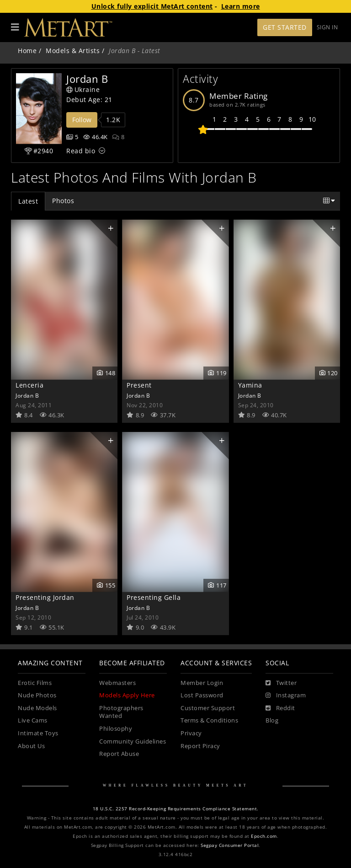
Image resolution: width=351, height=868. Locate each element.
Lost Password (202, 695)
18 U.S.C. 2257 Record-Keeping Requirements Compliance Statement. (176, 809)
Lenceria (29, 385)
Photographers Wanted (121, 712)
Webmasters (117, 683)
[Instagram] (286, 695)
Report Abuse (119, 754)
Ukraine (83, 89)
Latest (28, 201)
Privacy (191, 733)
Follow (82, 120)
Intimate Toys (38, 733)
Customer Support (208, 708)
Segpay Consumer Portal (230, 845)
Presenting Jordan (45, 597)
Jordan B (27, 395)
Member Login (202, 683)
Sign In (327, 27)
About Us (31, 746)
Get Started (285, 27)
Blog (272, 720)
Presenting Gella (154, 597)
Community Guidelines (133, 741)
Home (27, 51)
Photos (63, 201)
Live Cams (33, 720)
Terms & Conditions (209, 720)
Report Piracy (200, 746)
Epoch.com (264, 836)
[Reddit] (280, 708)
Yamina (250, 385)
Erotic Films (35, 683)
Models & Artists (73, 51)
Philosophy (116, 729)
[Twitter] (281, 683)
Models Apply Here (127, 695)
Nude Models (37, 708)
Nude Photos (37, 695)
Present (139, 385)
